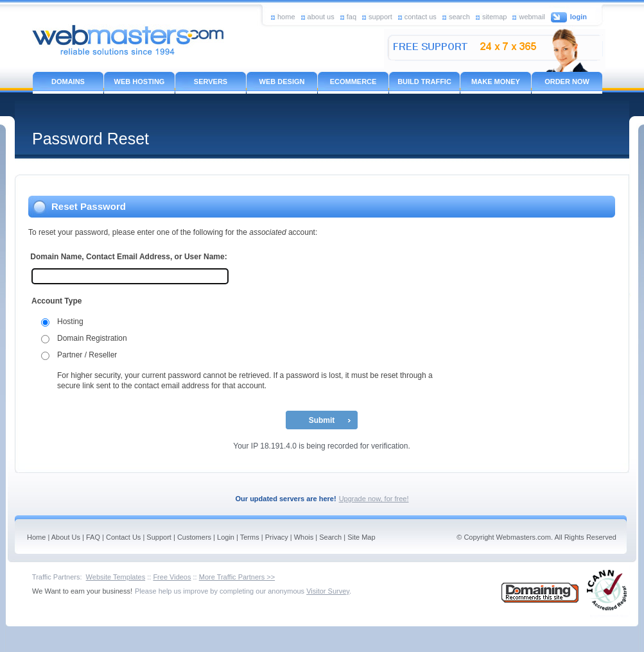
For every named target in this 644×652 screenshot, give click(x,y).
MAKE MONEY (496, 81)
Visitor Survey (328, 591)
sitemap (495, 16)
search (459, 16)
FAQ (93, 537)
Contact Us (123, 537)
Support (159, 537)
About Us (66, 537)
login (579, 17)
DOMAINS (68, 81)
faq (352, 16)
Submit (322, 420)
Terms (250, 537)
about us (321, 16)
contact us (421, 16)
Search (330, 537)
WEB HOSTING (140, 81)
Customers (194, 537)
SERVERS (211, 81)
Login (226, 537)
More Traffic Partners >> (237, 577)
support (380, 16)
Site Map (361, 537)
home (286, 16)
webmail (532, 16)
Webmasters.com (524, 537)
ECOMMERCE (353, 81)
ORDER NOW (567, 81)
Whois (304, 537)
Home (36, 537)
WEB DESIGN (282, 81)
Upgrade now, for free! (374, 499)
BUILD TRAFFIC (424, 81)
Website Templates (116, 577)
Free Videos (172, 577)
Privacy (277, 537)
